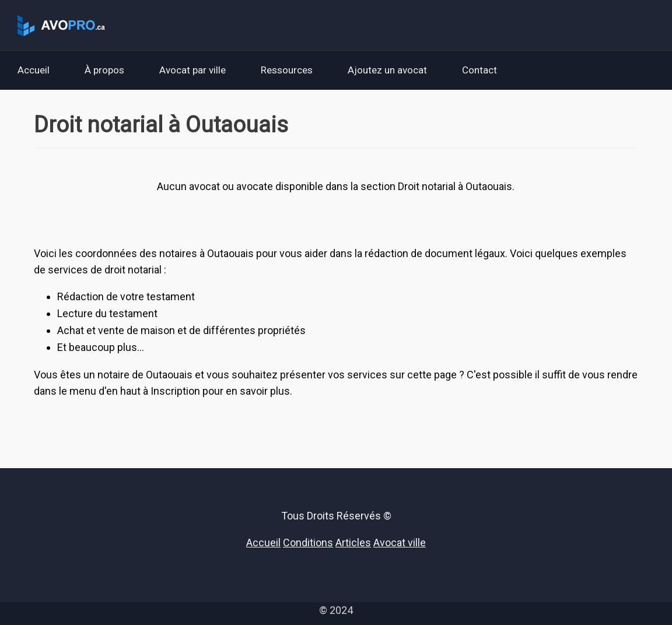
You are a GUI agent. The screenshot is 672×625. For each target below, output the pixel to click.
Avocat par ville (192, 70)
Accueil (34, 70)
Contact (480, 70)
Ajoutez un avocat (387, 70)
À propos (104, 70)
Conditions (308, 543)
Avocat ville (400, 543)
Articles (353, 543)
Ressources (287, 70)
